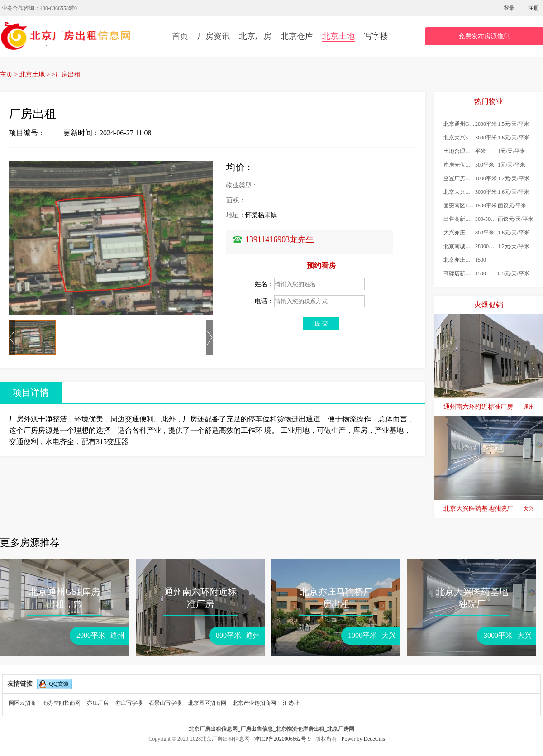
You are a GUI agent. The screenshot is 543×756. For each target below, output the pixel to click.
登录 (509, 8)
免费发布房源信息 (484, 36)
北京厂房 (255, 36)
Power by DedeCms (363, 739)
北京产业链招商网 (254, 703)
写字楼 (376, 36)
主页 (6, 74)
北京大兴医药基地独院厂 (489, 509)
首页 (180, 36)
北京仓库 (297, 36)
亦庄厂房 (98, 703)
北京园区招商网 (207, 703)
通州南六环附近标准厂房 (489, 407)
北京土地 (338, 36)
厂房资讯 (214, 36)
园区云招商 (22, 703)
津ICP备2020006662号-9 (283, 739)
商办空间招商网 (62, 703)
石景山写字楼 (165, 703)
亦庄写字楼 (129, 703)
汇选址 (291, 703)
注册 (533, 8)
